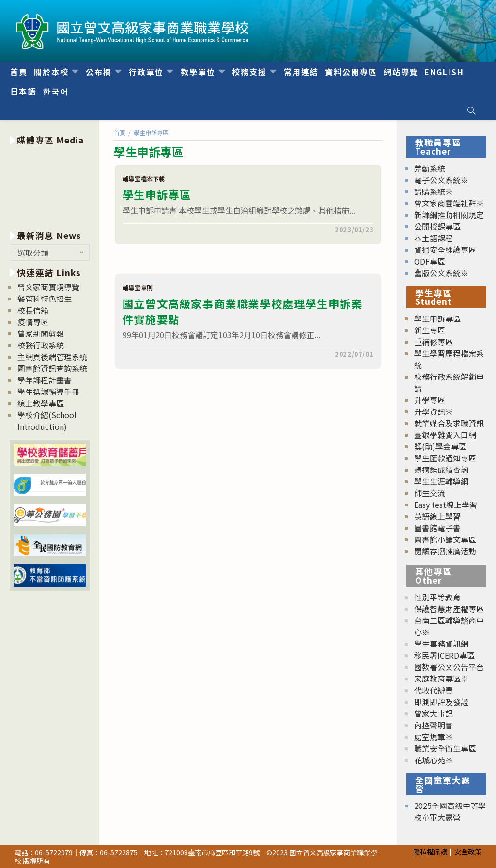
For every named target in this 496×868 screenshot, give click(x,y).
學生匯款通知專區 (445, 458)
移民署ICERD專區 (444, 655)
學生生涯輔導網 (441, 481)
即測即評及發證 (441, 702)
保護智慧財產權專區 (449, 609)
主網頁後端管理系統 (52, 357)
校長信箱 (33, 310)
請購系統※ (434, 191)
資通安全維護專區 (445, 250)
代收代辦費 (434, 690)
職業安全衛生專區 (445, 748)
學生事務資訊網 (441, 644)
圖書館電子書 (437, 528)
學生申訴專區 (157, 194)
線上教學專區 (41, 403)
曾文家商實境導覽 (48, 287)
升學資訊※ (434, 411)
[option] (50, 186)
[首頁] (120, 133)
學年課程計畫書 (45, 380)
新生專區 (430, 330)
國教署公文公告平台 (449, 667)
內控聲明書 (434, 725)
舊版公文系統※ (441, 273)
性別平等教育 (437, 597)
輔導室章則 (138, 288)
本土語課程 (434, 238)
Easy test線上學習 (446, 505)
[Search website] (471, 110)
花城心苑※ (434, 760)
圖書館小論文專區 (445, 539)
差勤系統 (430, 168)
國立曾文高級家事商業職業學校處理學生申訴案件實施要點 (243, 311)
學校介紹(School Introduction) (47, 421)
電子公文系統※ (441, 180)
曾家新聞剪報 (41, 333)
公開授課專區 (437, 226)
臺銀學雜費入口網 (445, 435)
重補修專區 (434, 342)
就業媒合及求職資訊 (449, 423)
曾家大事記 (434, 713)
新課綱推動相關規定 (449, 215)
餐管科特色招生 (45, 299)
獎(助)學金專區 (440, 446)
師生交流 (430, 493)
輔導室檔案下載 (144, 179)
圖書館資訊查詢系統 (52, 368)
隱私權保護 (430, 851)
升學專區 (430, 400)
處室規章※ (434, 737)
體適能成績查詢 (441, 470)
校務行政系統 (41, 345)
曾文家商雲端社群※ (449, 203)
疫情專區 (33, 322)
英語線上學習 (437, 516)
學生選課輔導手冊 (48, 392)
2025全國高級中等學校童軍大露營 (450, 811)
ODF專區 (430, 261)
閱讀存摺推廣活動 (445, 551)
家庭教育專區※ (441, 679)
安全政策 (468, 851)
